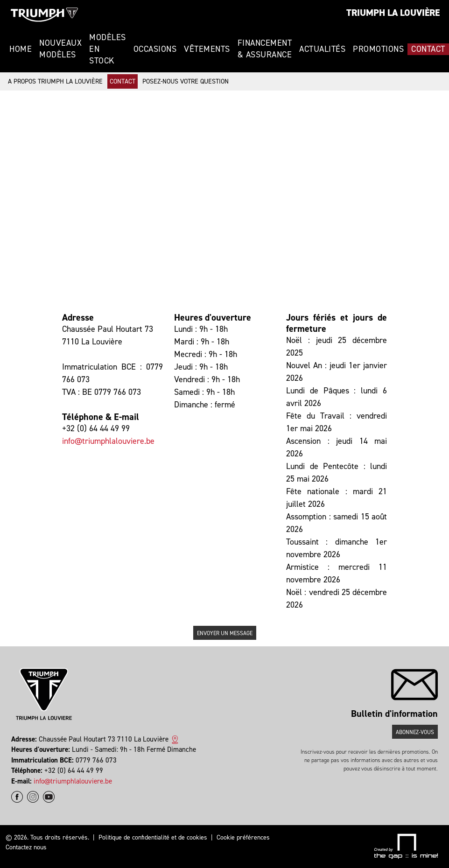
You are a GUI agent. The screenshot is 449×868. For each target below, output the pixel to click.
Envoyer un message (225, 633)
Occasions (155, 49)
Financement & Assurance (265, 49)
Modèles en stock (108, 49)
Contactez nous (26, 847)
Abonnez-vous (415, 732)
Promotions (378, 49)
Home (21, 49)
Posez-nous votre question (186, 81)
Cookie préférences (243, 837)
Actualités (322, 49)
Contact (428, 49)
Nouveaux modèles (60, 49)
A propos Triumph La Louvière (55, 81)
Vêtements (207, 49)
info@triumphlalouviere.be (108, 441)
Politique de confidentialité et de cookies (153, 837)
